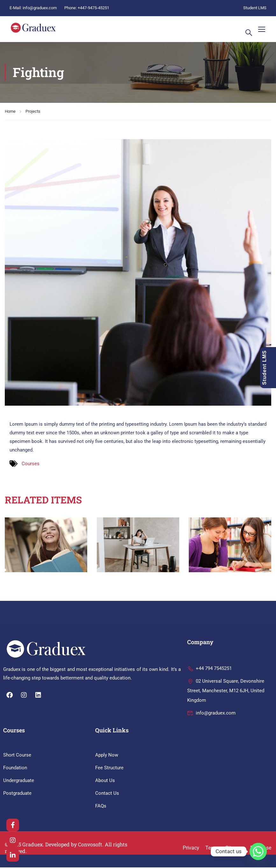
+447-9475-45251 (93, 8)
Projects (33, 112)
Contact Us (107, 794)
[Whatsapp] (258, 851)
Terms (212, 848)
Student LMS (255, 8)
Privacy (191, 848)
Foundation (15, 768)
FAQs (101, 807)
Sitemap (235, 848)
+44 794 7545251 (209, 669)
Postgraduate (17, 794)
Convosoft (90, 845)
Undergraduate (19, 781)
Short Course (17, 756)
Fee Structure (109, 768)
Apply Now (107, 756)
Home (10, 112)
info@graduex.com (40, 8)
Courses (31, 464)
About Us (105, 781)
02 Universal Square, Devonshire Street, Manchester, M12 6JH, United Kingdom (226, 692)
